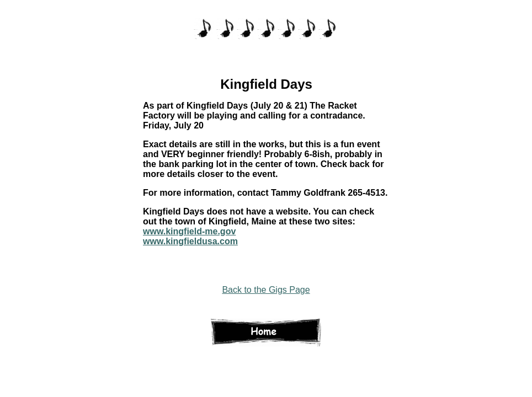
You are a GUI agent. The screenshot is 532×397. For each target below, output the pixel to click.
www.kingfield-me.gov (189, 231)
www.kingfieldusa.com (190, 241)
